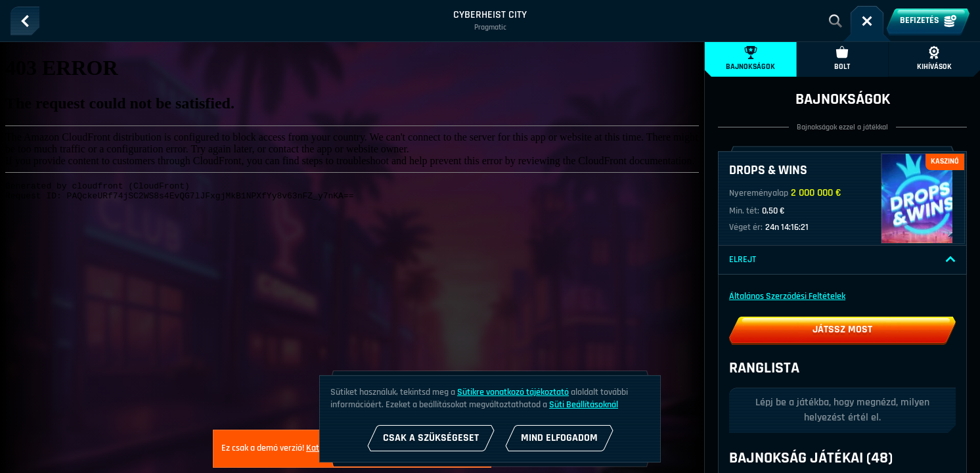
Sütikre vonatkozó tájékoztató (513, 392)
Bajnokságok (750, 59)
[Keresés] (835, 21)
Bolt (842, 59)
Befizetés (928, 21)
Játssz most (842, 329)
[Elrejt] (950, 259)
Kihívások (934, 59)
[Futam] (867, 21)
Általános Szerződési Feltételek (787, 296)
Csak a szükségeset (431, 438)
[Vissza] (25, 21)
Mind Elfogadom (559, 438)
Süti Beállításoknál (584, 405)
